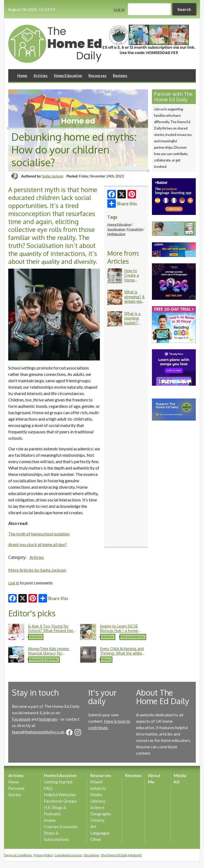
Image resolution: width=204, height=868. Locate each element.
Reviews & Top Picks (44, 659)
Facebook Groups (60, 801)
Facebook (21, 719)
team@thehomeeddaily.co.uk (38, 732)
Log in (119, 9)
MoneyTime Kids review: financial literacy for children (49, 653)
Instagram (48, 719)
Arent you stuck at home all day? (37, 544)
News (106, 659)
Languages (100, 833)
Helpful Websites (60, 794)
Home (22, 76)
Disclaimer (92, 855)
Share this (122, 203)
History (97, 820)
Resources (97, 76)
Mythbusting (116, 234)
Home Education (68, 76)
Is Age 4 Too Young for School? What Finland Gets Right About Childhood (52, 631)
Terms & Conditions (18, 855)
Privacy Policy (43, 855)
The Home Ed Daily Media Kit (121, 855)
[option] (149, 40)
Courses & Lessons (61, 826)
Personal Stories (133, 637)
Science (97, 807)
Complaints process (69, 855)
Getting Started (58, 782)
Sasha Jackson (52, 176)
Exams (50, 820)
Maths (96, 794)
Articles (41, 76)
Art (93, 826)
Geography (101, 814)
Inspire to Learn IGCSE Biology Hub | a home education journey (119, 631)
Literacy (98, 801)
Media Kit (180, 778)
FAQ (48, 788)
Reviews (120, 76)
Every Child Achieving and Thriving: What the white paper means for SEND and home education (123, 656)
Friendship (135, 229)
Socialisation (116, 229)
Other (96, 839)
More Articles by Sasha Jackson (37, 570)
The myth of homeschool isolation (39, 534)
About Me (154, 778)
